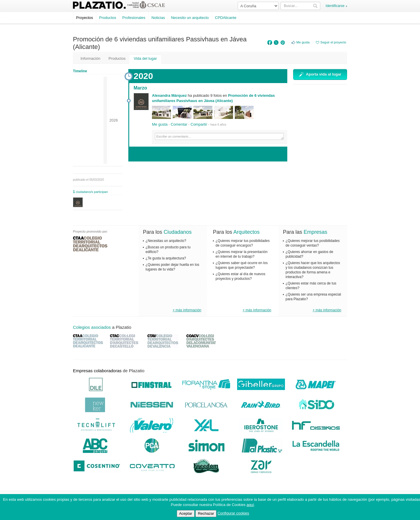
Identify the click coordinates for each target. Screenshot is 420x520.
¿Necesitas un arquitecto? (166, 241)
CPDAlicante (226, 18)
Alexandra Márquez (169, 95)
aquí (250, 505)
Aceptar (186, 513)
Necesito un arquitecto (190, 18)
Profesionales (134, 18)
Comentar (179, 124)
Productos (108, 18)
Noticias (158, 18)
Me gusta (303, 42)
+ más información (187, 310)
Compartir (199, 124)
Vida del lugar (145, 58)
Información (90, 58)
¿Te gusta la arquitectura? (166, 258)
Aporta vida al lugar (320, 74)
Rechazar (206, 513)
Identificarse (335, 6)
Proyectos (85, 18)
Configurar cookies (233, 513)
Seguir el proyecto (333, 42)
